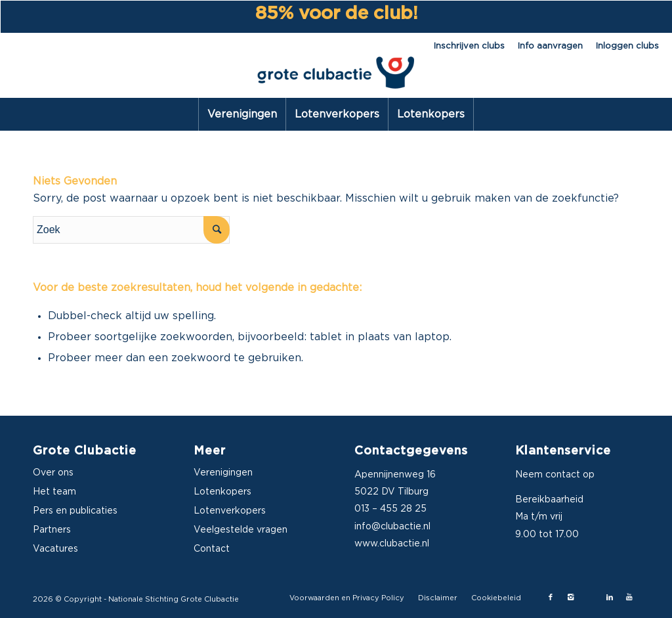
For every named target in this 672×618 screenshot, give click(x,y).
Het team (54, 492)
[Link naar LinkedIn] (610, 598)
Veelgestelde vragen (241, 530)
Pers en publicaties (75, 511)
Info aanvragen (550, 46)
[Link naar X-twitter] (590, 598)
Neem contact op (555, 475)
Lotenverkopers (230, 511)
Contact (212, 549)
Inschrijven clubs (469, 46)
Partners (52, 530)
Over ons (53, 473)
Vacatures (55, 549)
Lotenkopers (222, 492)
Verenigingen (223, 473)
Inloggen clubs (627, 46)
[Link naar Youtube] (629, 598)
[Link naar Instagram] (570, 598)
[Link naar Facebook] (551, 598)
